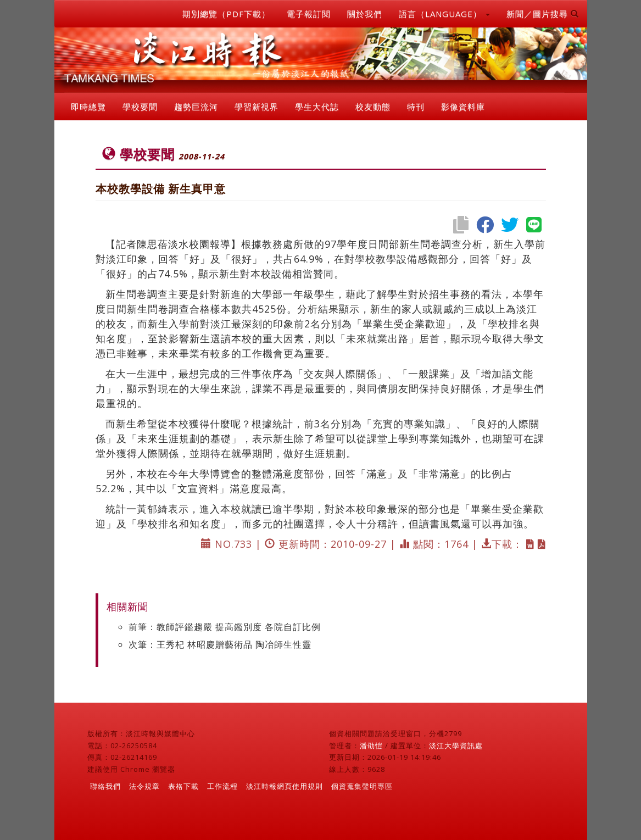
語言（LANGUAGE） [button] (444, 14)
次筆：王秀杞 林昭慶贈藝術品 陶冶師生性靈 (220, 644)
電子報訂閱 (309, 14)
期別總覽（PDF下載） (226, 14)
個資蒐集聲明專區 (362, 786)
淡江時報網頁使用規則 (285, 786)
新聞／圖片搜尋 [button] (543, 14)
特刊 (416, 107)
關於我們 (365, 14)
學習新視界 (257, 107)
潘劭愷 (371, 746)
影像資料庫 (463, 107)
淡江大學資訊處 (456, 746)
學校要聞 (140, 107)
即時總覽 (88, 107)
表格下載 (183, 786)
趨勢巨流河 (196, 107)
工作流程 (222, 786)
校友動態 (373, 107)
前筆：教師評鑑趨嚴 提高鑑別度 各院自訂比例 (225, 627)
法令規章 (144, 786)
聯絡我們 (105, 786)
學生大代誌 (317, 107)
